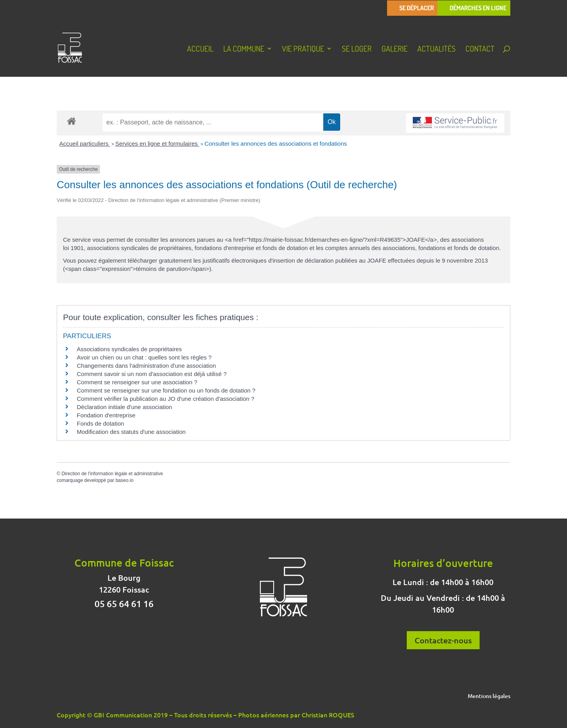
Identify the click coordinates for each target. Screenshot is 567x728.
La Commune (244, 50)
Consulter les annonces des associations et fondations (276, 144)
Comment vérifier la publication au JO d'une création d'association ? (166, 399)
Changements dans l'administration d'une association (146, 366)
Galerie (395, 50)
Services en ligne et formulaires (157, 144)
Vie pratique (303, 50)
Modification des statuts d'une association (131, 432)
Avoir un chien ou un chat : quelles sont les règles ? (144, 357)
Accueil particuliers (85, 144)
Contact (480, 50)
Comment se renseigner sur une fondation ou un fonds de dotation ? (166, 390)
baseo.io (124, 480)
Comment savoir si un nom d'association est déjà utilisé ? (152, 374)
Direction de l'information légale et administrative (112, 474)
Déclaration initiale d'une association (125, 407)
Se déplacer (417, 8)
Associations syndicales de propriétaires (129, 349)
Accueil (200, 50)
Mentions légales (489, 697)
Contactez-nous (443, 640)
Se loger (357, 50)
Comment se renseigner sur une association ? (137, 382)
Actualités (436, 50)
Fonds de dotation (100, 423)
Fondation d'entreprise (106, 415)
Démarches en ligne (478, 8)
